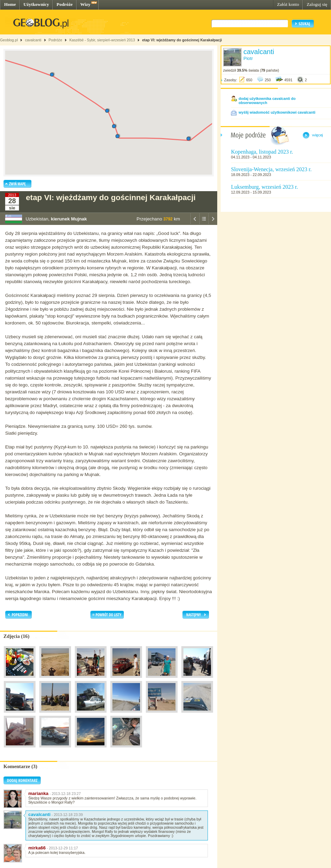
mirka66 (37, 848)
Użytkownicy (36, 4)
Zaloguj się (317, 4)
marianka (38, 793)
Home (10, 4)
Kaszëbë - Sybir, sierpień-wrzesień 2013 (102, 40)
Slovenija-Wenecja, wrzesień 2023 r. (271, 169)
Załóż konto (288, 4)
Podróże (65, 4)
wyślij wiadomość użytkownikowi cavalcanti (277, 112)
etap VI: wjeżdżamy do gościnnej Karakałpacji (182, 40)
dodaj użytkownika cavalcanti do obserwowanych (267, 101)
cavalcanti (33, 40)
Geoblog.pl (9, 40)
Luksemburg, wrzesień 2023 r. (264, 187)
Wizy (85, 4)
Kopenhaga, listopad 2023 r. (262, 152)
